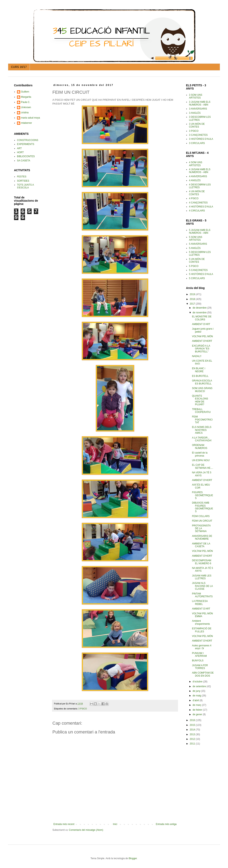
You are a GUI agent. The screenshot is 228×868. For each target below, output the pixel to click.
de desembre (200, 308)
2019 (193, 294)
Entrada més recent (64, 824)
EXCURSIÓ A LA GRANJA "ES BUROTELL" (201, 349)
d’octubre (198, 682)
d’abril (196, 700)
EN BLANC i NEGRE (199, 370)
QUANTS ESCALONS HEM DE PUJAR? (200, 400)
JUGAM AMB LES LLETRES (202, 577)
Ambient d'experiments (201, 622)
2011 (193, 744)
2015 (193, 725)
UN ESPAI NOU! (201, 460)
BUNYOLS (198, 661)
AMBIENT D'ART (201, 324)
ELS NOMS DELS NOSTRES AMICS (202, 430)
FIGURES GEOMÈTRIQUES (202, 495)
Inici (115, 824)
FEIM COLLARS (201, 516)
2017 (193, 304)
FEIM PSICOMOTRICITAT (202, 420)
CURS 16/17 (19, 67)
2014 (193, 730)
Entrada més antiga (166, 824)
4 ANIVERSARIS (198, 176)
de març (197, 705)
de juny (197, 691)
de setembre (200, 686)
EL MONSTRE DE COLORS (202, 318)
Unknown (26, 107)
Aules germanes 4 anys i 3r (202, 647)
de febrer (198, 710)
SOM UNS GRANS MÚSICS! (202, 390)
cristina (25, 113)
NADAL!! (197, 356)
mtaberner (26, 123)
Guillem (25, 92)
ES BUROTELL (200, 376)
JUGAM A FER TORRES (200, 667)
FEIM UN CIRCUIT (202, 521)
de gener (198, 714)
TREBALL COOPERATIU (201, 411)
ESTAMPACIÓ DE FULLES (202, 630)
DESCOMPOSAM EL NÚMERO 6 (202, 562)
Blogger (133, 858)
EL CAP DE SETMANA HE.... (203, 466)
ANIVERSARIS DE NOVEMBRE (202, 537)
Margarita (26, 97)
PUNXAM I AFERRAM (199, 655)
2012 (193, 739)
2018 (193, 299)
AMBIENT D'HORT (202, 341)
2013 (193, 734)
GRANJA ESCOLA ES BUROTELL (202, 382)
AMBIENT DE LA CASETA (201, 545)
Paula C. (26, 102)
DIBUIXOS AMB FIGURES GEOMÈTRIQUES (202, 507)
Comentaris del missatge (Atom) (86, 830)
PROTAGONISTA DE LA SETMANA (201, 529)
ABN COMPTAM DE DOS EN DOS (203, 674)
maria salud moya (30, 118)
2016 (193, 720)
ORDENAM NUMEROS (200, 447)
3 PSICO (83, 709)
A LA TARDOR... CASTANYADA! (202, 439)
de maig (197, 696)
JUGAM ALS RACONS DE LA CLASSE (202, 586)
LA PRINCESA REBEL (200, 602)
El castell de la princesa (200, 454)
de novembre (200, 313)
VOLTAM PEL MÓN (202, 336)
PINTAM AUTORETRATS (202, 595)
